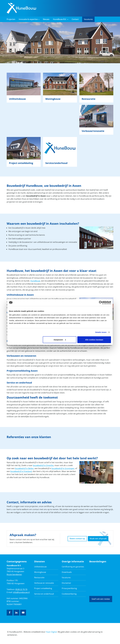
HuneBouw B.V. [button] (61, 19)
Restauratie (39, 577)
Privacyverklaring (69, 588)
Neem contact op (77, 539)
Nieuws (46, 19)
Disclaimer (66, 583)
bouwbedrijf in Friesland (21, 471)
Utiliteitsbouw (40, 567)
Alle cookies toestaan (94, 340)
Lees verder (24, 88)
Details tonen (101, 332)
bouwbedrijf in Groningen (63, 468)
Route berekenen (14, 574)
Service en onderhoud (44, 594)
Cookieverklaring (69, 594)
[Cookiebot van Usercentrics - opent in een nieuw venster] (101, 303)
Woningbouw (40, 572)
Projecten (11, 19)
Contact (75, 19)
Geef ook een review (101, 599)
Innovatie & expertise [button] (29, 19)
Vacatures (88, 19)
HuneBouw (35, 281)
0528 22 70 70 (21, 589)
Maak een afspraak (98, 539)
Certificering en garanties (73, 567)
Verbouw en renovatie (44, 583)
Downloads (67, 572)
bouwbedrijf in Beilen (24, 468)
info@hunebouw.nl (21, 592)
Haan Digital (51, 632)
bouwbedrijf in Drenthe (43, 465)
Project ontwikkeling (43, 588)
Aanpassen (60, 340)
